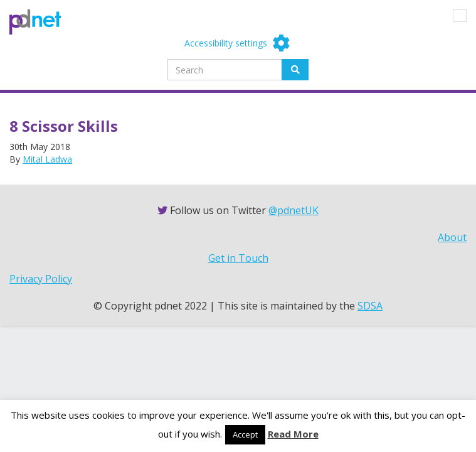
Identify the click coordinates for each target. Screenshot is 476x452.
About (452, 237)
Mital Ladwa (47, 159)
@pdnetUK (294, 210)
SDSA (370, 306)
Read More (293, 434)
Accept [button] (245, 434)
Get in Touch (238, 258)
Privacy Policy (41, 279)
